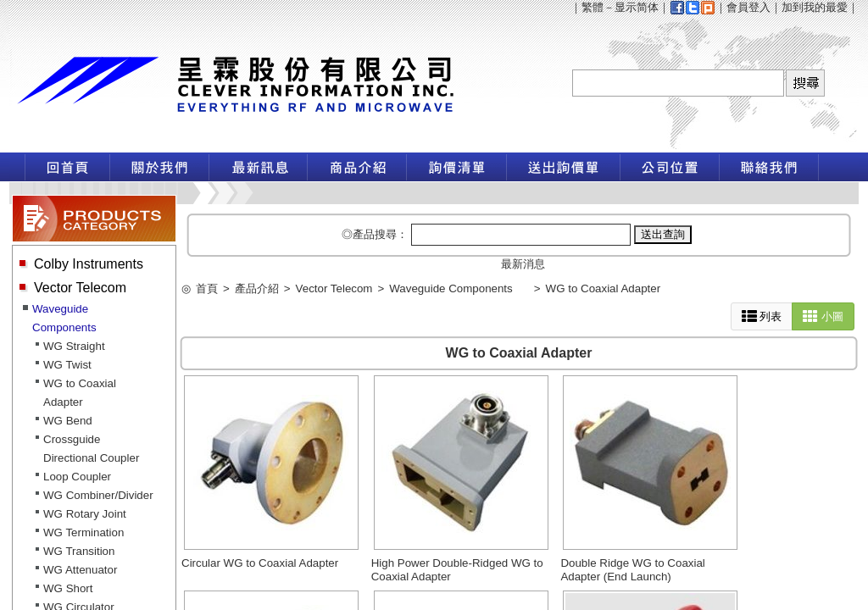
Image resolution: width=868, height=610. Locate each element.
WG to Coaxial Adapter (604, 288)
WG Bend (68, 421)
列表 (762, 316)
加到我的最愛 (815, 7)
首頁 (207, 288)
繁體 (593, 7)
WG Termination (83, 532)
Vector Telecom (80, 288)
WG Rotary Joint (85, 514)
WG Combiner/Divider (98, 495)
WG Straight (74, 346)
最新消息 (523, 264)
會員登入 (748, 7)
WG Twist (67, 365)
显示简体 (637, 7)
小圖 (823, 316)
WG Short (68, 588)
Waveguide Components (451, 288)
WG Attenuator (80, 570)
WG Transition (79, 551)
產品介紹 (257, 288)
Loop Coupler (77, 477)
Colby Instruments (89, 264)
